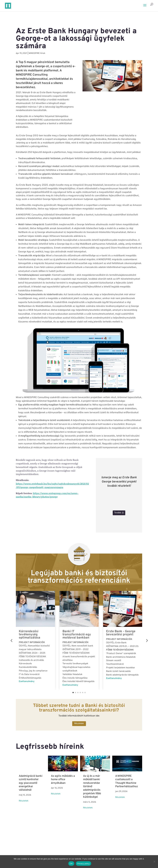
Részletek (79, 724)
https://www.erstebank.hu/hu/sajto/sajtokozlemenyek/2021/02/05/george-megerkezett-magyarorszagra (52, 485)
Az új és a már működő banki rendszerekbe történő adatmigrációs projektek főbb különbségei (92, 787)
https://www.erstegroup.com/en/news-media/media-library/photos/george (47, 495)
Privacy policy (83, 864)
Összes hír (78, 829)
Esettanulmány (27, 682)
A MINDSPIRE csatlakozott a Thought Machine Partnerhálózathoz (127, 781)
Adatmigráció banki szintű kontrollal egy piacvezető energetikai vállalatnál (31, 783)
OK (71, 864)
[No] (154, 862)
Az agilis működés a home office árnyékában (63, 780)
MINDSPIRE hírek (37, 53)
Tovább (118, 513)
